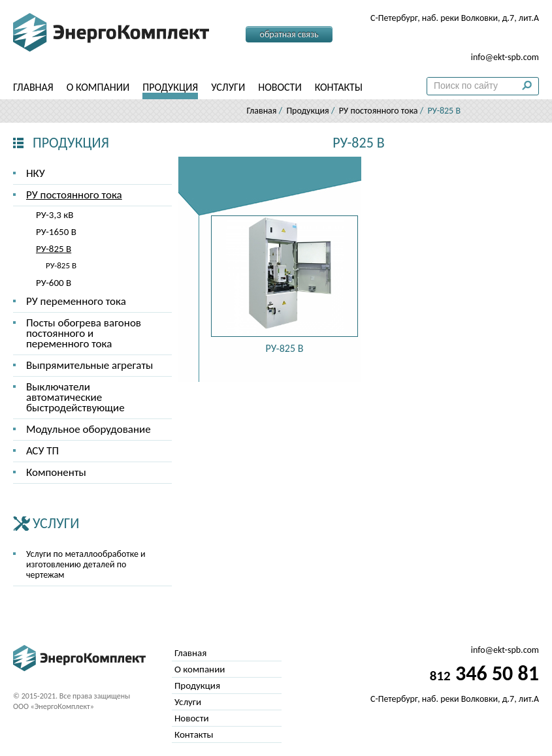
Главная (33, 87)
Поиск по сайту (530, 88)
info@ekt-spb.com (505, 57)
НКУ (36, 173)
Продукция (170, 87)
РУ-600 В (54, 283)
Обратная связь (289, 34)
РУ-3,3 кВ (55, 215)
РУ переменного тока (76, 301)
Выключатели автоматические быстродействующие (75, 397)
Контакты (339, 87)
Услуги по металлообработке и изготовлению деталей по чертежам (86, 564)
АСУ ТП (42, 451)
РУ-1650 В (56, 232)
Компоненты (56, 472)
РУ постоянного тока (379, 111)
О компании (98, 87)
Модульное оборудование (89, 429)
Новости (280, 87)
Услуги (228, 87)
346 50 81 (484, 38)
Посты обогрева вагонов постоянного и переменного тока (84, 333)
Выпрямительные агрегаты (89, 365)
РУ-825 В (54, 249)
